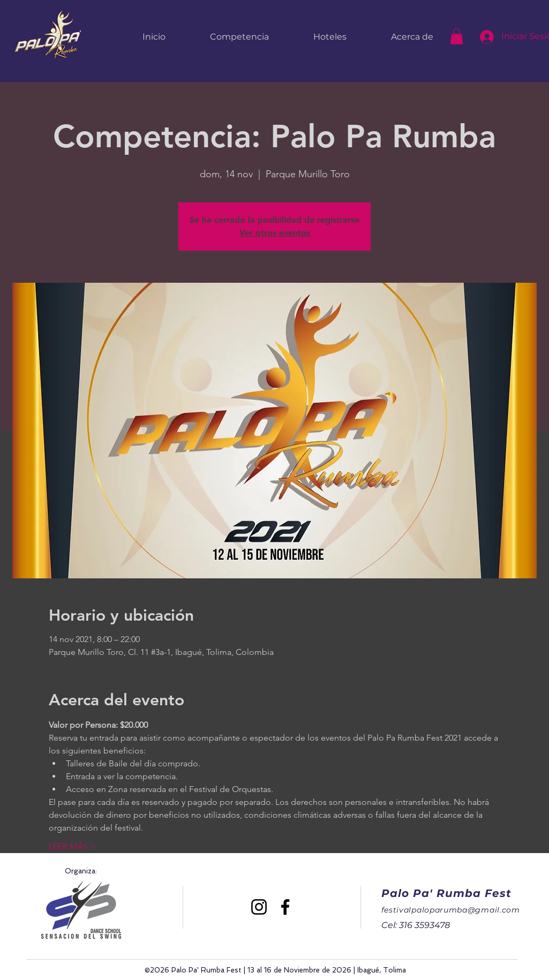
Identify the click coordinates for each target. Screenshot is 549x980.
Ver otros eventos (275, 233)
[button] (457, 36)
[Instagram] (259, 907)
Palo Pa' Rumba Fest (446, 893)
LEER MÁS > (72, 846)
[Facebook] (285, 907)
